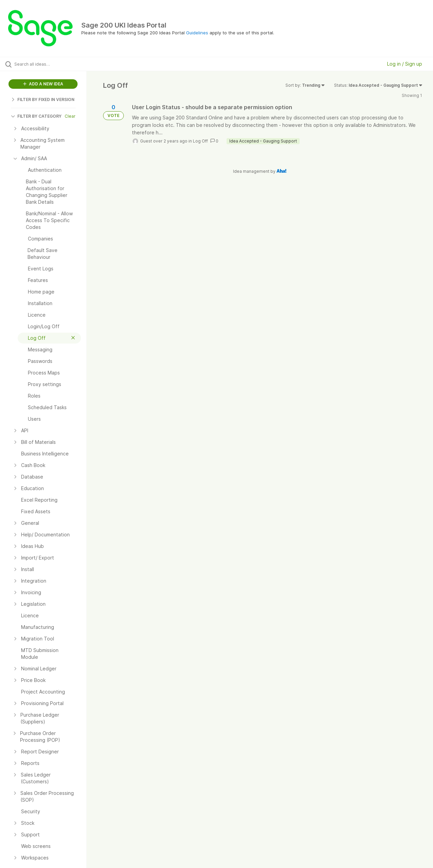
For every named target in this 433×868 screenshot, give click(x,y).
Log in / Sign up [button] (405, 64)
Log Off (200, 141)
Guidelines (197, 33)
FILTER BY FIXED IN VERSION (43, 99)
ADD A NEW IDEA (43, 84)
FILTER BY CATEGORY (36, 116)
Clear (70, 116)
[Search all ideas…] (52, 64)
